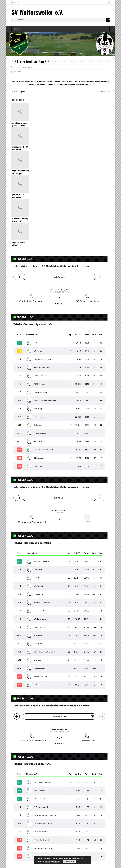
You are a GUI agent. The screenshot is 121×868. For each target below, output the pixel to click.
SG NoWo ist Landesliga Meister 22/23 (20, 220)
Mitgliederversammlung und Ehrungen (20, 172)
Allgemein (17, 72)
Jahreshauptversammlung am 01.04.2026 (20, 124)
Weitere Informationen (52, 862)
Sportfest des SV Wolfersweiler (17, 196)
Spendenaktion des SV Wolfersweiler (20, 148)
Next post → (105, 92)
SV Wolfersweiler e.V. (37, 12)
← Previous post (18, 92)
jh (14, 67)
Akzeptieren (69, 862)
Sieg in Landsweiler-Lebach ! (19, 244)
